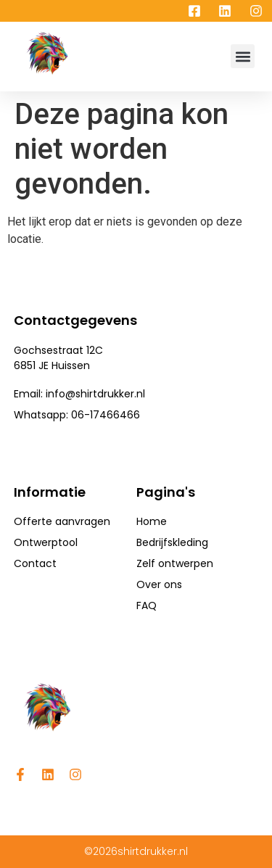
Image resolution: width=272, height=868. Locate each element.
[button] (243, 56)
